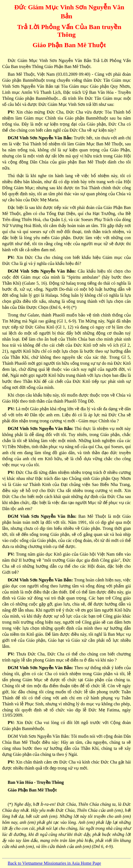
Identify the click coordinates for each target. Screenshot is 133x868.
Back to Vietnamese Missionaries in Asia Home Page (54, 863)
